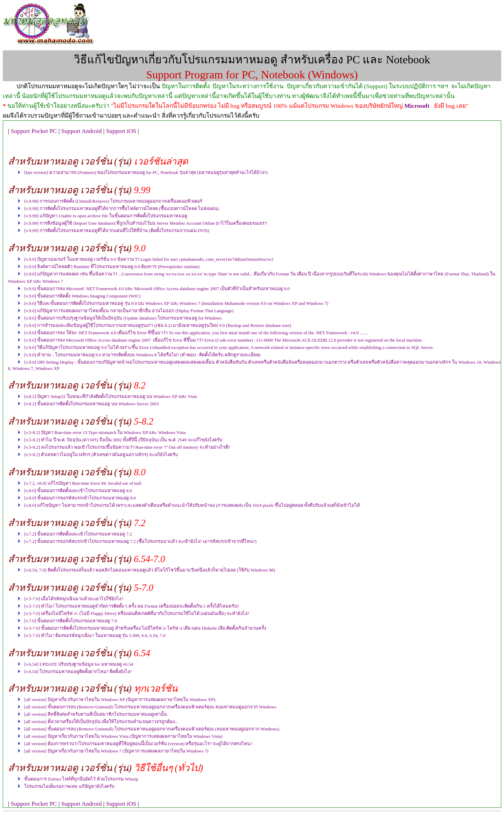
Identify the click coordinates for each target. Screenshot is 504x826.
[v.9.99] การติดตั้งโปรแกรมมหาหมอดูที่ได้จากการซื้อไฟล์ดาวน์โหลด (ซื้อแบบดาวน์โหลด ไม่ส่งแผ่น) (121, 208)
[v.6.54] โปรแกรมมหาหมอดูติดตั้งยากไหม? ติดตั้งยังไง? (78, 671)
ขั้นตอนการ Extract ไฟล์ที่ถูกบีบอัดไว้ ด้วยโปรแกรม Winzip (81, 779)
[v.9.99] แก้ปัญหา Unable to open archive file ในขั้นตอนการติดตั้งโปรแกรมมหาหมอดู (106, 216)
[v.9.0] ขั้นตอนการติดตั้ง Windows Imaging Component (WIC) (82, 296)
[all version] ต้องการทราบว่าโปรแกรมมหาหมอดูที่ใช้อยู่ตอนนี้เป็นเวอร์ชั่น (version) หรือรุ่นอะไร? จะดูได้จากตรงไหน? (138, 744)
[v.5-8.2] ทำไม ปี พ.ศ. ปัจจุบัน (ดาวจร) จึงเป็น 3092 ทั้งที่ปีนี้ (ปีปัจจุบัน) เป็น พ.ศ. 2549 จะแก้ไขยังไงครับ (123, 440)
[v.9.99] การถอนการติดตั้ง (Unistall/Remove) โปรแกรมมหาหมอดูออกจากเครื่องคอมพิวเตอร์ (113, 201)
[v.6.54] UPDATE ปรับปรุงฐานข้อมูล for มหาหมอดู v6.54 (79, 664)
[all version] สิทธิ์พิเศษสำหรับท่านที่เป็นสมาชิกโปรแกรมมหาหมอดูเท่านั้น (95, 714)
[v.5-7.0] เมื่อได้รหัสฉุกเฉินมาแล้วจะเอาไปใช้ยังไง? (74, 599)
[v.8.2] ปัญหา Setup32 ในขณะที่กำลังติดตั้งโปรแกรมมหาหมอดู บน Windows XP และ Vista (111, 396)
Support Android (82, 131)
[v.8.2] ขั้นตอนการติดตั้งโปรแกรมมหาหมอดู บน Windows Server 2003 (91, 404)
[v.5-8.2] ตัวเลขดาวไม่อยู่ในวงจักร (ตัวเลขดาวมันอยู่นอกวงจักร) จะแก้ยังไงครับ (101, 454)
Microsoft (417, 106)
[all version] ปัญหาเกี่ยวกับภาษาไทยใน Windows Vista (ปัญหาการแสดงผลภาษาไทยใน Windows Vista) (123, 736)
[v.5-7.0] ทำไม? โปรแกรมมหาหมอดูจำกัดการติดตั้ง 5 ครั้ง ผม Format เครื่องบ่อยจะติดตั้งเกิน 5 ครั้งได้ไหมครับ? (131, 606)
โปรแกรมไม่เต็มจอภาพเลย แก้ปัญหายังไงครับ (69, 786)
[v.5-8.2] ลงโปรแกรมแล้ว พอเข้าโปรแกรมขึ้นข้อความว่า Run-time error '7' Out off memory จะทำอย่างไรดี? (127, 447)
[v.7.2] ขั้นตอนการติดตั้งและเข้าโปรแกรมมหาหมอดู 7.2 (78, 534)
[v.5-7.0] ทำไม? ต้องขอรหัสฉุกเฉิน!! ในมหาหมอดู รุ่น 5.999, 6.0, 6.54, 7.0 (95, 635)
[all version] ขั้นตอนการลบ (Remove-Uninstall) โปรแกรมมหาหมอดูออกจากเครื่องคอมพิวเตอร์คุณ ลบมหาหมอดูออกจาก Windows (150, 707)
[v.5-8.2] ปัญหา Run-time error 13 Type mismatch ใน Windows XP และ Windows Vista (105, 432)
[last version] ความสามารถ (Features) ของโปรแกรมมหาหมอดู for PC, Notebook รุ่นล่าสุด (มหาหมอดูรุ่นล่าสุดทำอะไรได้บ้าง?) (146, 172)
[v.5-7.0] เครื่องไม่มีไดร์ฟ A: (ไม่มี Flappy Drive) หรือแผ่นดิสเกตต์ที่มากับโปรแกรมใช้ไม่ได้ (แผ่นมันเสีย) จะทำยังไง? (136, 613)
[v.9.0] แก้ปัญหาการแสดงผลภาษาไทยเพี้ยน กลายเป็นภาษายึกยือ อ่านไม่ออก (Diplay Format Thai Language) (129, 311)
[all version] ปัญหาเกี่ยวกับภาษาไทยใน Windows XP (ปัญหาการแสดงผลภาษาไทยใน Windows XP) (120, 699)
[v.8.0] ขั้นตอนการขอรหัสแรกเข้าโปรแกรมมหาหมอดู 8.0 (80, 498)
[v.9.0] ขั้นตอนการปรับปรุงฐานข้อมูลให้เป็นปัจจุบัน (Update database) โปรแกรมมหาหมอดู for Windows (123, 318)
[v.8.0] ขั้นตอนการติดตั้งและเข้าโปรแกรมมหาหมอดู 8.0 (78, 491)
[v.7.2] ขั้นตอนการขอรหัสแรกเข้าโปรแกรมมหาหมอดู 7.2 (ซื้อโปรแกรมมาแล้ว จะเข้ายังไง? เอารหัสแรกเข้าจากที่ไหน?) (140, 541)
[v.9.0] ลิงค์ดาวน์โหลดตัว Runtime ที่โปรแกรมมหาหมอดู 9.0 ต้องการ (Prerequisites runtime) (112, 267)
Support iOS (121, 131)
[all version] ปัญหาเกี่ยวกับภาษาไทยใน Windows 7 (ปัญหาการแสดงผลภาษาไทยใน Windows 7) (116, 751)
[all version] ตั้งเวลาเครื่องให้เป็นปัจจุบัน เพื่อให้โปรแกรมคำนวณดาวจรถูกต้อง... (101, 722)
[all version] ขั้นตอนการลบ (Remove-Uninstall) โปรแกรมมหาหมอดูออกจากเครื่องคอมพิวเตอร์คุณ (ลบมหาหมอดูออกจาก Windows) (152, 729)
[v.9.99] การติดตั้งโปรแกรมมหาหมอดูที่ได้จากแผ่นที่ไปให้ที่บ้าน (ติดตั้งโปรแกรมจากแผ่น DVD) (117, 230)
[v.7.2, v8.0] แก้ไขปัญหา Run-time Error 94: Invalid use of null (83, 483)
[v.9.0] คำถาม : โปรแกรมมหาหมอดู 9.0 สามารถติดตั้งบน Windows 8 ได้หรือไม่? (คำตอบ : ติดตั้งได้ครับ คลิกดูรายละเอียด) (142, 355)
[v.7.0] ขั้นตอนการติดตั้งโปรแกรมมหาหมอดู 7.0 (71, 621)
